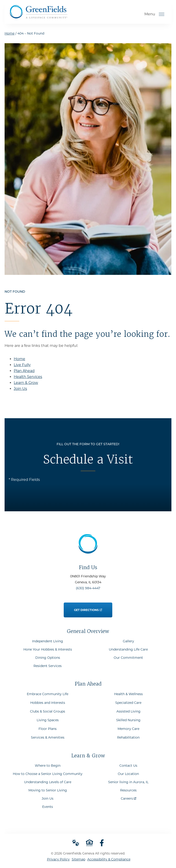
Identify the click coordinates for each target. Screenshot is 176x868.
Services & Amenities (48, 737)
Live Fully (22, 365)
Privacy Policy (58, 859)
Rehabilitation (128, 737)
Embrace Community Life (48, 694)
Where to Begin (48, 766)
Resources (128, 790)
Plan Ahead (24, 371)
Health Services (28, 377)
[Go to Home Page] (38, 17)
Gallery (128, 641)
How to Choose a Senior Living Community (48, 774)
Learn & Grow (26, 383)
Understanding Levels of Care (48, 782)
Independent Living (48, 641)
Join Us (20, 389)
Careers (128, 797)
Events (48, 807)
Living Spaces (48, 720)
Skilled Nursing (128, 720)
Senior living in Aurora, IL (128, 782)
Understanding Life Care (128, 649)
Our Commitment (128, 658)
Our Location (128, 774)
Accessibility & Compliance (109, 859)
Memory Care (128, 729)
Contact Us (128, 766)
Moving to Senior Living (48, 790)
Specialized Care (128, 703)
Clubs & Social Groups (48, 711)
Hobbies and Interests (48, 703)
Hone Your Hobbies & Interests (48, 649)
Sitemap (78, 859)
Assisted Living (128, 711)
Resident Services (48, 666)
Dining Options (48, 658)
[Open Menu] (162, 14)
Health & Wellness (128, 694)
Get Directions (88, 607)
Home (10, 33)
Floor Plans (48, 729)
